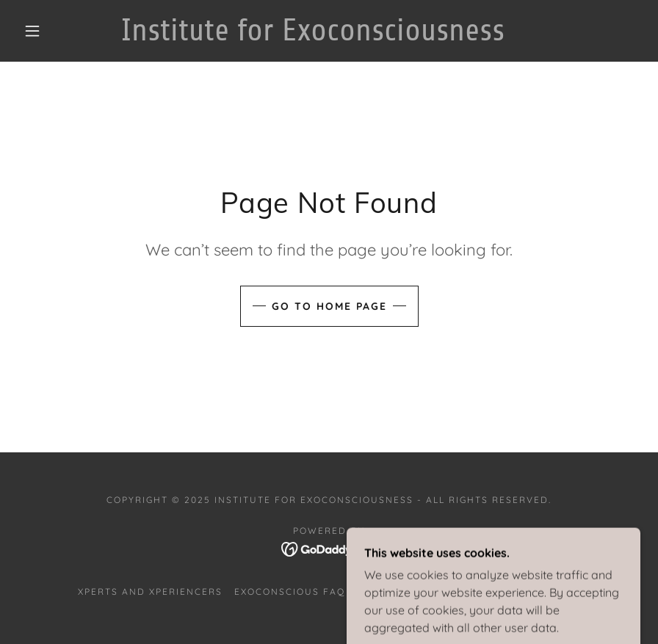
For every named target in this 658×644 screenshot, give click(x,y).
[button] (32, 31)
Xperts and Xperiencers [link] (150, 591)
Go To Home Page (329, 306)
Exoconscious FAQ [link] (290, 591)
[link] (312, 36)
